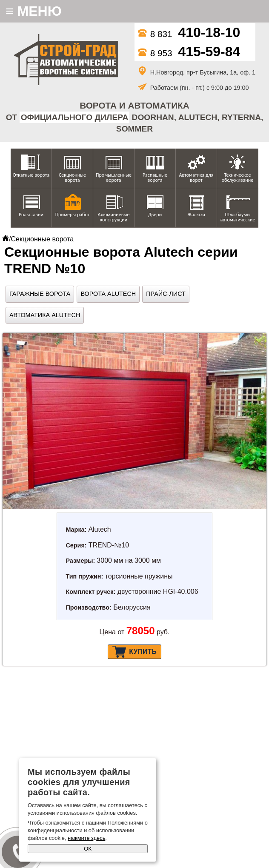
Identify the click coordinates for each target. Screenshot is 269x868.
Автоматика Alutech (45, 315)
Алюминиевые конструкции (114, 217)
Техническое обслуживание (238, 178)
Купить (134, 652)
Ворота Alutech (108, 294)
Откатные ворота (31, 175)
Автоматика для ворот (196, 178)
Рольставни (31, 215)
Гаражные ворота (40, 294)
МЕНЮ (34, 11)
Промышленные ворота (114, 178)
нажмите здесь (86, 838)
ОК (88, 849)
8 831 (189, 34)
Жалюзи (196, 215)
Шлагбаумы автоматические (238, 217)
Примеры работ (73, 215)
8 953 (189, 53)
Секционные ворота (72, 178)
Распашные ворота (155, 178)
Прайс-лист (166, 294)
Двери (155, 215)
